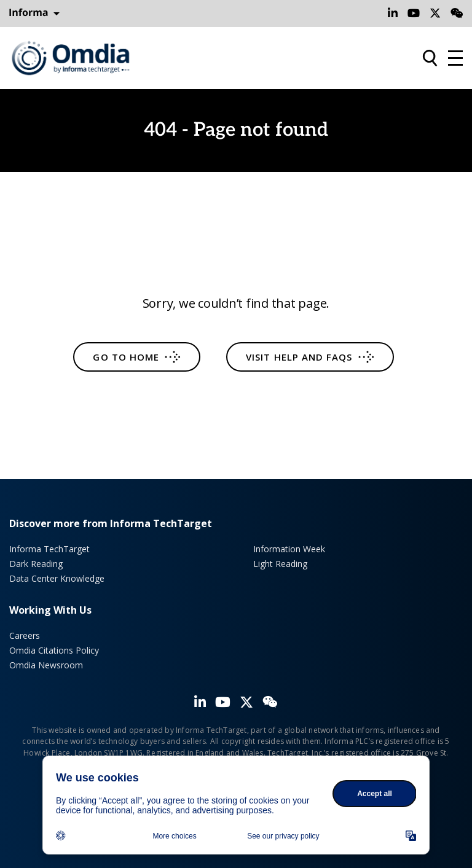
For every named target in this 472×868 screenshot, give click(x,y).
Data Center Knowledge (57, 578)
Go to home (126, 357)
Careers (25, 635)
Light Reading (280, 564)
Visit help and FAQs (299, 357)
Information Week (289, 549)
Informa (34, 13)
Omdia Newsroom (46, 665)
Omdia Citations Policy (54, 650)
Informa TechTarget (49, 549)
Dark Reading (36, 564)
